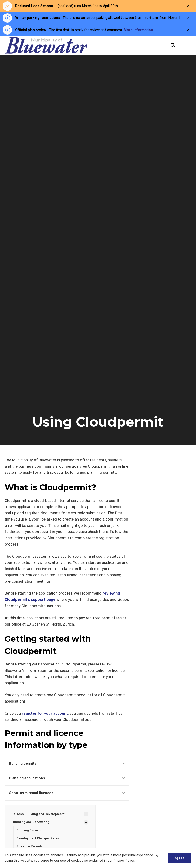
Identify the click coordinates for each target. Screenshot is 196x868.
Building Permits (29, 830)
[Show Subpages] (86, 814)
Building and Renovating (31, 822)
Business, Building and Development (37, 814)
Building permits (67, 763)
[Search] (173, 45)
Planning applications (67, 778)
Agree (180, 858)
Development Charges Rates (38, 838)
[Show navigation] (187, 45)
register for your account (45, 713)
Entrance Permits (30, 846)
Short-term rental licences (67, 793)
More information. (139, 30)
